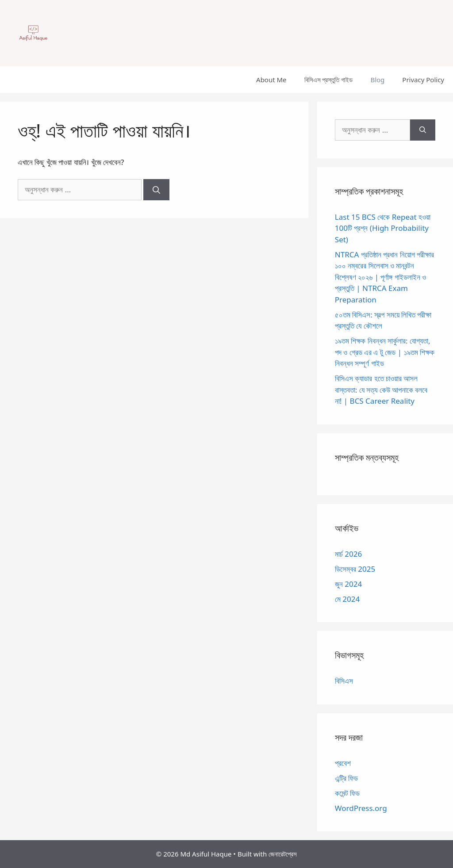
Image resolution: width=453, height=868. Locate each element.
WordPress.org (361, 808)
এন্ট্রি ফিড (346, 778)
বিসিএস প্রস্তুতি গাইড (329, 80)
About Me (271, 80)
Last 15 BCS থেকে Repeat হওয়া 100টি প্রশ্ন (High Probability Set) (383, 228)
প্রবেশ (343, 763)
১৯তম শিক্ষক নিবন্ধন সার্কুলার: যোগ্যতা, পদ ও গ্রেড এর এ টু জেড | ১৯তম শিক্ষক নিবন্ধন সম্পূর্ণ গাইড (385, 352)
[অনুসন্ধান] (156, 190)
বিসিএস (344, 681)
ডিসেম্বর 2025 (355, 569)
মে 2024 (347, 599)
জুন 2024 (348, 584)
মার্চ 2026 (348, 554)
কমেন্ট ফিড (347, 793)
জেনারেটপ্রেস (283, 854)
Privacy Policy (423, 80)
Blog (377, 80)
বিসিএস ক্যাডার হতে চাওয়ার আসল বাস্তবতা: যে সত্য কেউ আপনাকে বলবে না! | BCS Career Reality (381, 390)
